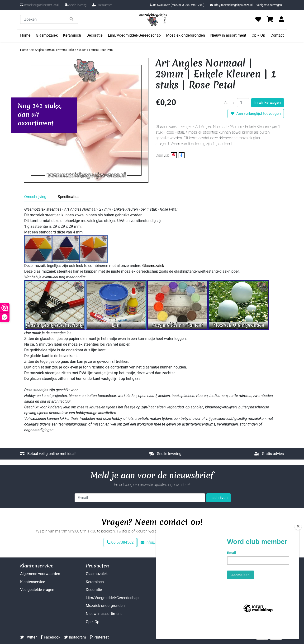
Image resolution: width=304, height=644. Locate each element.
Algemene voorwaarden (40, 574)
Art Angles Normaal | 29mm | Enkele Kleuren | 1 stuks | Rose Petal (72, 50)
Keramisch (72, 35)
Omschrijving (35, 197)
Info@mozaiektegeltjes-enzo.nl (231, 5)
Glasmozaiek (153, 266)
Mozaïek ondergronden (185, 35)
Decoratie (95, 35)
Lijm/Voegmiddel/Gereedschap (134, 35)
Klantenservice (33, 582)
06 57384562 (177, 5)
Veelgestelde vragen (269, 5)
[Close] (298, 543)
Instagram (75, 637)
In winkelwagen (268, 103)
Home (25, 35)
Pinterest (99, 637)
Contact (277, 35)
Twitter (28, 637)
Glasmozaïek (47, 35)
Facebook (50, 637)
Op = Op (259, 35)
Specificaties (69, 197)
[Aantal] (243, 103)
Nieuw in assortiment (228, 35)
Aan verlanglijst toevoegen (256, 114)
